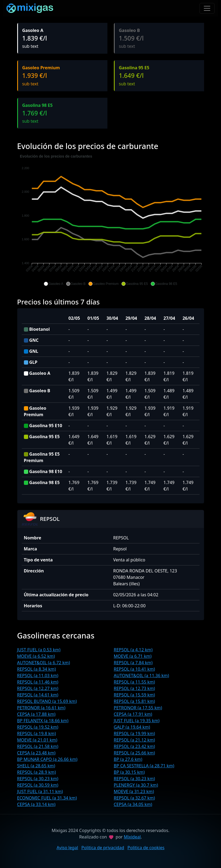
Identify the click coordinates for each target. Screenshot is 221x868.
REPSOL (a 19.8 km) (37, 733)
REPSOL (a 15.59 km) (135, 695)
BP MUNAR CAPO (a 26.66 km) (47, 759)
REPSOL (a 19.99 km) (135, 733)
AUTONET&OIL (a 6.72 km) (44, 663)
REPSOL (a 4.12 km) (133, 650)
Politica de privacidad (103, 848)
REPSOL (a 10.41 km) (135, 669)
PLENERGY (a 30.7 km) (136, 785)
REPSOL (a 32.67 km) (135, 798)
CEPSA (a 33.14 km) (36, 804)
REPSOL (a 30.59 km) (38, 785)
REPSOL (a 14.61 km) (38, 695)
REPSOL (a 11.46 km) (38, 682)
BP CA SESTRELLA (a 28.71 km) (144, 766)
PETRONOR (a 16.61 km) (41, 708)
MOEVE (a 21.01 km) (37, 740)
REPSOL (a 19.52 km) (38, 727)
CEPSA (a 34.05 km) (133, 804)
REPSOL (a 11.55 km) (135, 682)
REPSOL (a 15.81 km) (135, 701)
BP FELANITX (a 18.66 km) (43, 721)
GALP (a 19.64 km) (132, 727)
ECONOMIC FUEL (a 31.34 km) (47, 798)
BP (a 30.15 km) (129, 772)
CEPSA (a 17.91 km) (133, 714)
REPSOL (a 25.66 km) (135, 753)
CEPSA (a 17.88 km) (36, 714)
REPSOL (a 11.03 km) (38, 675)
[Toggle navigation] (207, 8)
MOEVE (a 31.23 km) (134, 791)
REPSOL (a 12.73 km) (135, 688)
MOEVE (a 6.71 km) (133, 656)
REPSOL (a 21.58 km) (38, 746)
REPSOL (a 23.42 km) (135, 746)
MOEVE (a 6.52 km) (36, 656)
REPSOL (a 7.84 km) (133, 663)
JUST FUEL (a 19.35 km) (137, 721)
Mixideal (132, 837)
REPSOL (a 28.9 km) (37, 772)
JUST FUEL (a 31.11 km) (40, 791)
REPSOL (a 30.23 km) (38, 779)
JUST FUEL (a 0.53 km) (39, 650)
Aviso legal (67, 848)
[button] (53, 284)
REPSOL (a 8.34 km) (37, 669)
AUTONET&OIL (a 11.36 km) (142, 675)
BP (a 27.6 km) (128, 759)
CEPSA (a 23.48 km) (36, 753)
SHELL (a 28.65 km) (36, 766)
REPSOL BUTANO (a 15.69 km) (47, 701)
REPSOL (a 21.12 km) (135, 740)
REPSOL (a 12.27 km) (38, 688)
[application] (111, 220)
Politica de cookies (146, 848)
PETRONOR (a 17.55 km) (138, 708)
